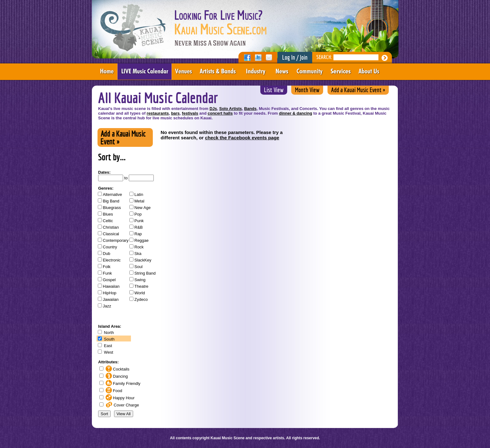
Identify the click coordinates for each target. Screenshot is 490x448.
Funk (107, 273)
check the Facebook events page (242, 138)
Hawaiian (111, 286)
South (109, 339)
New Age (142, 208)
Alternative (112, 194)
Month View (307, 90)
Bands (250, 109)
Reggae (142, 240)
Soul (138, 267)
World (140, 293)
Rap (138, 234)
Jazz (107, 306)
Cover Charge (122, 405)
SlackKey (143, 260)
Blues (108, 214)
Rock (139, 247)
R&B (139, 227)
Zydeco (141, 299)
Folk (107, 267)
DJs (213, 109)
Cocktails (117, 369)
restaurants (158, 113)
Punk (139, 221)
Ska (138, 254)
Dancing (116, 376)
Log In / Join (295, 57)
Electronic (112, 260)
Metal (139, 201)
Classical (111, 234)
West (108, 352)
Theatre (141, 286)
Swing (140, 280)
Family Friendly (122, 383)
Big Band (111, 201)
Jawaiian (111, 299)
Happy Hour (120, 398)
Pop (138, 214)
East (107, 346)
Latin (139, 194)
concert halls (220, 113)
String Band (145, 273)
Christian (111, 227)
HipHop (110, 293)
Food (113, 391)
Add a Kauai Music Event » (358, 90)
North (108, 333)
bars (175, 113)
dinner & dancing (296, 113)
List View (274, 90)
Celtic (108, 221)
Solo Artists (230, 109)
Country (110, 247)
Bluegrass (112, 208)
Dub (107, 254)
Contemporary (116, 240)
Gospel (109, 280)
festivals (190, 113)
